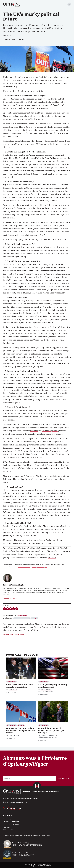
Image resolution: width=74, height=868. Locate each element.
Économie (21, 725)
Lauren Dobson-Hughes (15, 39)
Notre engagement (10, 819)
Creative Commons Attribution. (48, 627)
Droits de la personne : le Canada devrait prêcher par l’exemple (51, 730)
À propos (8, 816)
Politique (34, 618)
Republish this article (14, 634)
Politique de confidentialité (13, 836)
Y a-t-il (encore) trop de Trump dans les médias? (53, 686)
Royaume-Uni (22, 615)
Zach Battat (13, 690)
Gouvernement (12, 682)
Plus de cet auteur (12, 598)
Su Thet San (53, 737)
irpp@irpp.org (23, 802)
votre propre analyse (40, 567)
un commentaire (24, 567)
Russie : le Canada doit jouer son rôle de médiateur (20, 686)
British (45, 431)
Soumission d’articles (11, 822)
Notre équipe (8, 830)
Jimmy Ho (44, 735)
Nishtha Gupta (43, 737)
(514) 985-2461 (10, 802)
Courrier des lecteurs (11, 824)
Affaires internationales (22, 618)
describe (34, 431)
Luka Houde (53, 735)
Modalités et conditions (32, 836)
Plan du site (46, 836)
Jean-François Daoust (46, 691)
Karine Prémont (46, 690)
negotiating (54, 431)
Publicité (6, 827)
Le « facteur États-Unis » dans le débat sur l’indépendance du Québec (21, 730)
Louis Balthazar (14, 735)
